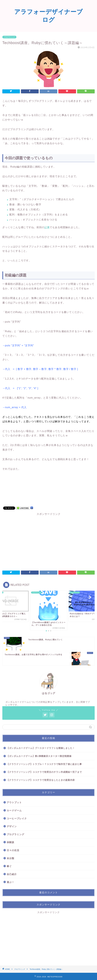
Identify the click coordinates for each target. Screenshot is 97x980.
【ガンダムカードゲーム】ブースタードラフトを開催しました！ (41, 748)
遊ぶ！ (10, 882)
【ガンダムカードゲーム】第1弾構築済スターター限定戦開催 (39, 756)
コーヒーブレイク (17, 818)
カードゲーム (14, 810)
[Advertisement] (48, 541)
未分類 (10, 858)
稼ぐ (9, 866)
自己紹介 (12, 874)
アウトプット (14, 802)
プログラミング (9, 37)
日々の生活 (13, 850)
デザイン (12, 826)
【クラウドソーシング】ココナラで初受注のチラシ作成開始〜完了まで (44, 772)
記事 (47, 227)
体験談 (10, 842)
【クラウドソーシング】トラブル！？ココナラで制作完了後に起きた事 (44, 764)
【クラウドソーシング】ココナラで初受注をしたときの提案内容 (41, 780)
